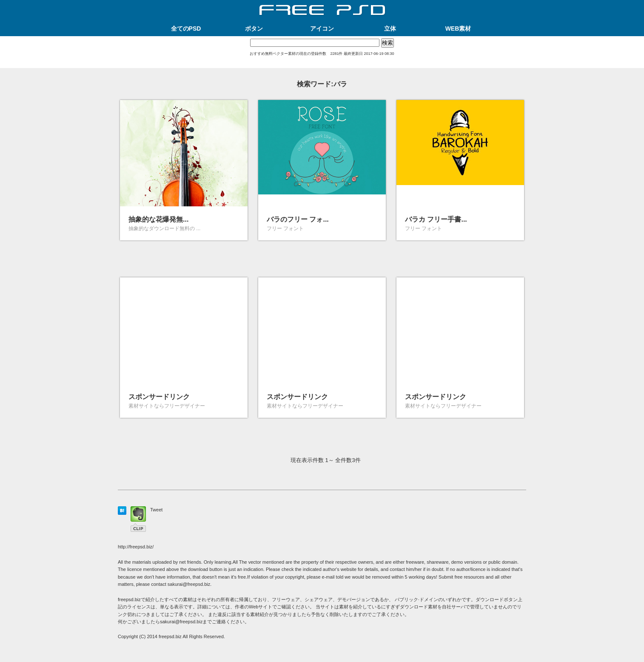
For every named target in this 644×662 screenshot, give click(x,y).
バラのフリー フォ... (298, 219)
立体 (390, 29)
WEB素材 (458, 29)
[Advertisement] (322, 65)
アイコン (322, 29)
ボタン (254, 29)
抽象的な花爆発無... (158, 219)
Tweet (156, 510)
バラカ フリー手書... (436, 219)
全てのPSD (186, 29)
